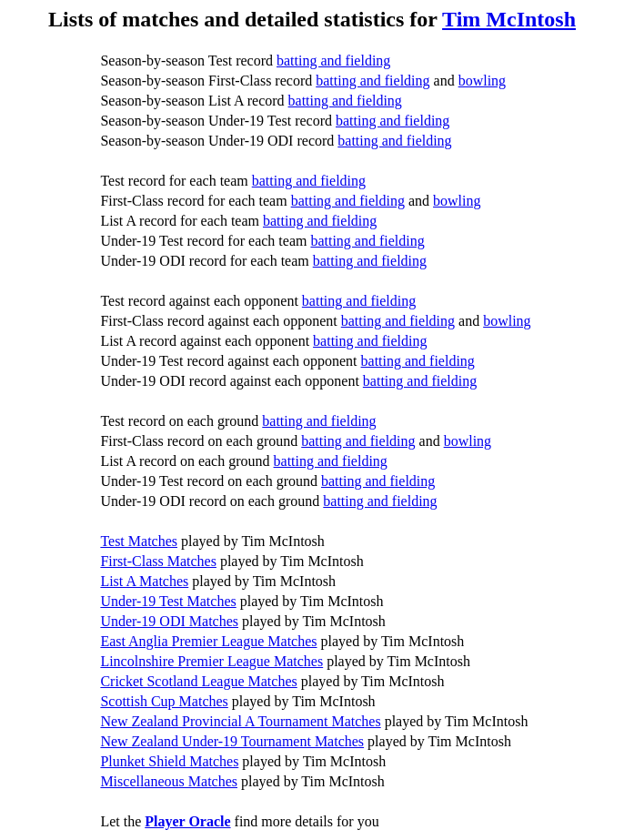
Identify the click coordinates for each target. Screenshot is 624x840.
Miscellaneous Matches (169, 781)
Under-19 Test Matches (168, 601)
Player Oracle (187, 821)
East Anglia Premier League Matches (208, 641)
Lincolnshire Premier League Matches (211, 661)
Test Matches (139, 541)
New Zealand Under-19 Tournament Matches (232, 741)
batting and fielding (333, 61)
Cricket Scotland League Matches (198, 681)
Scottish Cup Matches (164, 701)
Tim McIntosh (509, 19)
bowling (482, 81)
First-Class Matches (158, 561)
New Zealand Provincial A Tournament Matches (240, 721)
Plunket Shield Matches (169, 761)
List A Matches (144, 581)
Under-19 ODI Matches (169, 621)
